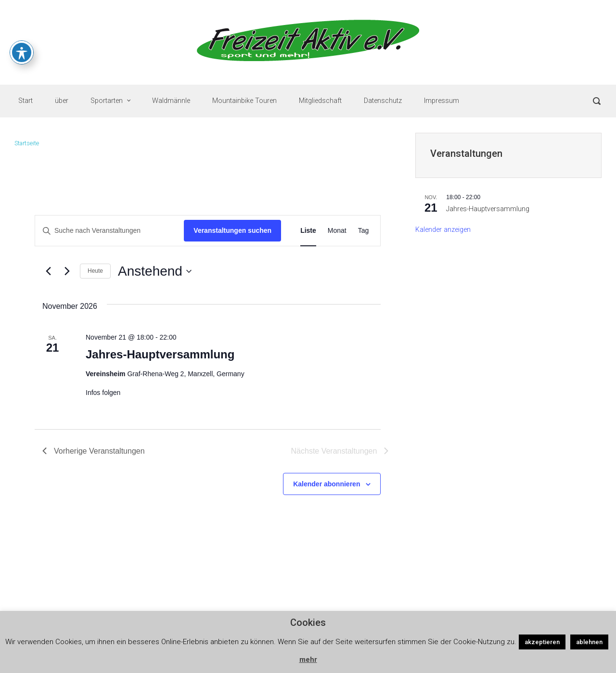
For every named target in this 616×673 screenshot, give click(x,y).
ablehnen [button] (589, 642)
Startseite (27, 143)
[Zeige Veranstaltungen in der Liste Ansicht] (308, 231)
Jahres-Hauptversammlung (160, 354)
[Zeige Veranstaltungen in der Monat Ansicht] (337, 231)
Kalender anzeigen (443, 230)
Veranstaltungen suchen (232, 230)
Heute (95, 271)
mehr (308, 660)
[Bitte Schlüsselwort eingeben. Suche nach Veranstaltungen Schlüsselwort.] (109, 231)
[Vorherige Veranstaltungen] (48, 271)
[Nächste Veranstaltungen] (67, 271)
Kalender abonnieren (327, 484)
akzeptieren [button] (542, 642)
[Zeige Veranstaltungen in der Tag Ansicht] (364, 231)
